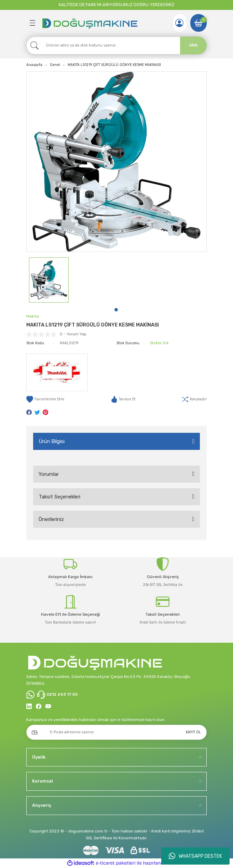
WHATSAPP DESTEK (195, 856)
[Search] (116, 45)
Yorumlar (49, 474)
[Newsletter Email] (116, 732)
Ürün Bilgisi (52, 441)
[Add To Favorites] (45, 399)
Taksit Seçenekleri (59, 497)
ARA (193, 45)
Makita (33, 316)
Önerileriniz (51, 519)
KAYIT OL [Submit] (193, 732)
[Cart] (198, 23)
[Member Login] (179, 23)
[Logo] (90, 23)
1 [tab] (116, 310)
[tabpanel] (49, 280)
